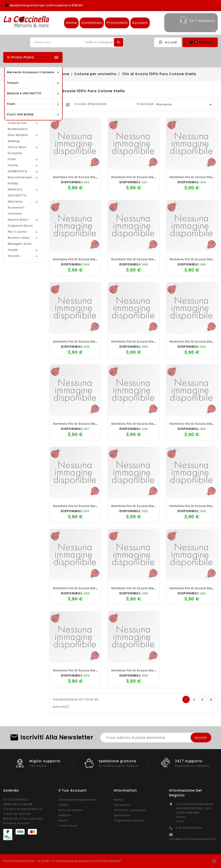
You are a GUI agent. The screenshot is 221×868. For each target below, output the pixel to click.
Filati (12, 159)
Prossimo (211, 700)
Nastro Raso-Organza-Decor (20, 223)
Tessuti (14, 256)
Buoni (63, 820)
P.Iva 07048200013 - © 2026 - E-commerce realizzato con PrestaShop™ (62, 861)
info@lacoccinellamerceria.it (193, 839)
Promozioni (117, 23)
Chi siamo (122, 805)
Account (140, 23)
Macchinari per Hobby (20, 180)
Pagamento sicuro (129, 820)
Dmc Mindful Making (18, 138)
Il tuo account (73, 790)
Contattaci (92, 23)
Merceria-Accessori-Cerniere (17, 208)
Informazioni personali (77, 800)
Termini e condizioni (130, 810)
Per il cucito (17, 232)
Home (71, 23)
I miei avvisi (68, 826)
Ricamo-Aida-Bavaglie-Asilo (20, 241)
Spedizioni (122, 815)
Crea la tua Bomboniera (18, 126)
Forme (13, 165)
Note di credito (71, 810)
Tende (13, 250)
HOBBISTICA (17, 171)
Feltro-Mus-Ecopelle (18, 150)
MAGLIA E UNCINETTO (17, 192)
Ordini (63, 805)
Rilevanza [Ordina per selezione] (185, 104)
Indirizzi (65, 815)
